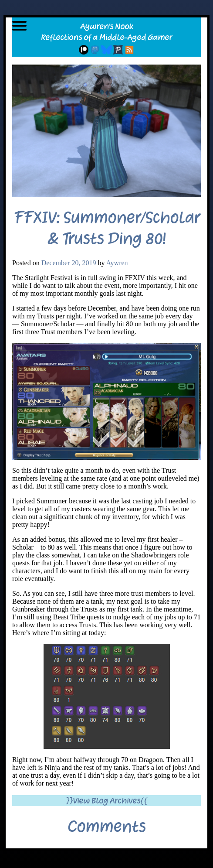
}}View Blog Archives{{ (106, 801)
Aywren (117, 263)
